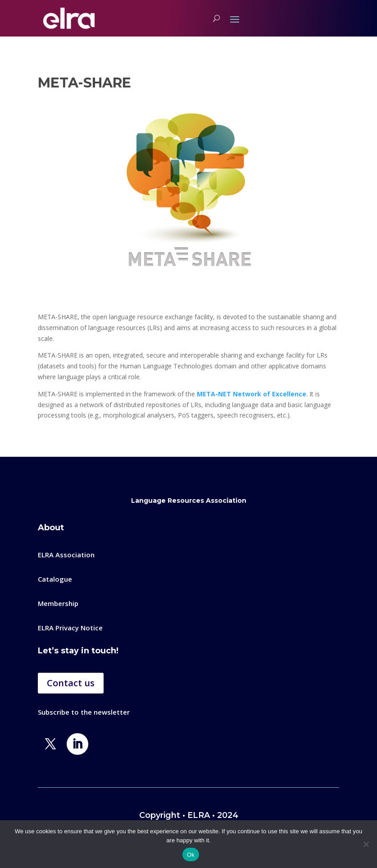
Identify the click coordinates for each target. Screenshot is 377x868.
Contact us (71, 683)
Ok (191, 855)
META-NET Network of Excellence (252, 394)
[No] (366, 844)
